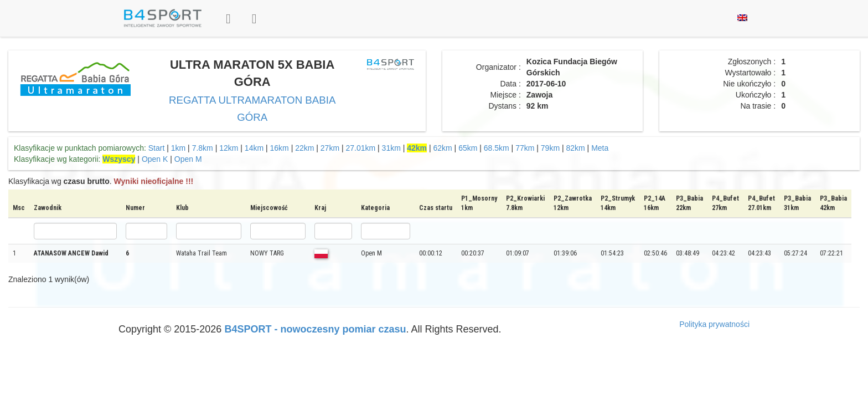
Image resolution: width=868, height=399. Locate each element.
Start (157, 148)
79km (550, 148)
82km (575, 148)
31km (391, 148)
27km (330, 148)
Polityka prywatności (714, 324)
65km (468, 148)
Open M (188, 159)
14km (254, 148)
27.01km (360, 148)
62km (443, 148)
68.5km (497, 148)
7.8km (203, 148)
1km (178, 148)
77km (525, 148)
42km (417, 148)
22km (304, 148)
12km (229, 148)
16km (280, 148)
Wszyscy (119, 159)
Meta (600, 148)
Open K (155, 159)
